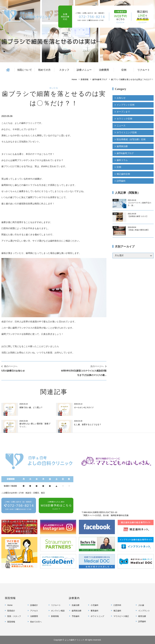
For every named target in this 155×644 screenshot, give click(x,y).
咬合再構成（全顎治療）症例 (131, 139)
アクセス (34, 611)
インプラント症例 (126, 105)
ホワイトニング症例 (127, 132)
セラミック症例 (124, 119)
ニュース (121, 126)
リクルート (144, 70)
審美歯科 (95, 611)
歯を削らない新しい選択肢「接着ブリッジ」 (35, 425)
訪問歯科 (121, 181)
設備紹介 (34, 605)
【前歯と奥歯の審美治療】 (139, 230)
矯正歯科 (117, 611)
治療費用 (104, 70)
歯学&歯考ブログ (100, 79)
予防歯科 (76, 616)
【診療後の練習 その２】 (138, 216)
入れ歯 (141, 605)
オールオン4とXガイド (84, 407)
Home (74, 79)
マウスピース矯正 (121, 616)
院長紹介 (11, 611)
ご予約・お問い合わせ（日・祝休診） (19, 506)
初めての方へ (36, 622)
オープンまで (123, 112)
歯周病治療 (122, 146)
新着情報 (85, 79)
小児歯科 (95, 605)
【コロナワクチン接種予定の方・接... (139, 204)
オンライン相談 (58, 611)
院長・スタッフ (14, 616)
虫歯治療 (76, 605)
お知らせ (121, 98)
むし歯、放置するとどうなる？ (88, 424)
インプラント (144, 611)
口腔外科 (117, 605)
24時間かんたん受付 (56, 506)
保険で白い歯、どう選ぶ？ (31, 407)
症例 (119, 167)
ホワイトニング (97, 616)
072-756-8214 (92, 17)
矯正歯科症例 (123, 174)
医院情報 (11, 622)
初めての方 (44, 70)
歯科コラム (122, 160)
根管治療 (142, 616)
